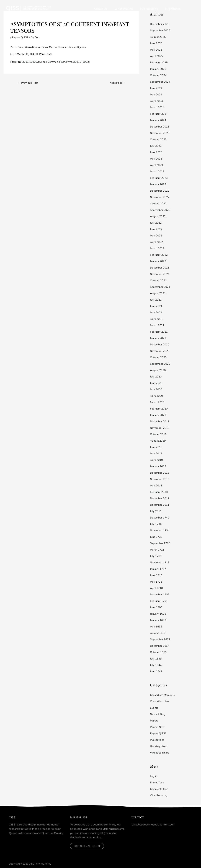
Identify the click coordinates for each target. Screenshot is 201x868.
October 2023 (159, 139)
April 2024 (157, 101)
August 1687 (159, 633)
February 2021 (160, 332)
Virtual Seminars (161, 753)
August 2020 (159, 370)
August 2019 (159, 441)
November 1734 (161, 530)
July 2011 (156, 511)
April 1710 (157, 588)
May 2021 (157, 312)
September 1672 (161, 639)
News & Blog (159, 714)
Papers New (158, 727)
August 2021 (159, 293)
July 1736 (156, 524)
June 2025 (157, 43)
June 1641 (157, 671)
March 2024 (158, 107)
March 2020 (158, 402)
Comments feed (160, 789)
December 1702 (161, 595)
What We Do (133, 9)
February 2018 (160, 492)
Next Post (116, 83)
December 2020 (161, 345)
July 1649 (156, 659)
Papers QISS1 (21, 37)
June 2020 (157, 383)
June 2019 (157, 447)
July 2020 (156, 377)
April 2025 (157, 56)
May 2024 (157, 95)
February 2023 (160, 178)
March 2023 (158, 171)
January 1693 (159, 620)
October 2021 (159, 280)
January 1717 (159, 569)
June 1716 (157, 575)
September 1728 (161, 543)
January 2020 (159, 415)
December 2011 (161, 505)
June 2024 (157, 88)
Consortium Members (164, 695)
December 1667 (161, 646)
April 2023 (157, 165)
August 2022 (159, 216)
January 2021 (159, 338)
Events (154, 708)
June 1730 (157, 537)
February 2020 (160, 409)
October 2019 (159, 434)
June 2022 (157, 229)
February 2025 (160, 62)
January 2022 (159, 261)
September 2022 (161, 210)
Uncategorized (159, 746)
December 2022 (161, 191)
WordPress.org (160, 795)
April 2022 (157, 242)
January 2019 (159, 466)
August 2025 (159, 37)
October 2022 (159, 204)
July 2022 (156, 223)
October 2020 (159, 357)
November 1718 (161, 562)
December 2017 (161, 498)
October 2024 (159, 75)
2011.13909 (31, 62)
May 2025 (157, 50)
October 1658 (159, 652)
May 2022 (157, 236)
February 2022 (160, 255)
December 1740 (161, 518)
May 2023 (157, 159)
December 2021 (161, 268)
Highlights (175, 9)
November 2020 (161, 351)
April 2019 (157, 460)
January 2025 (159, 69)
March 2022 (158, 248)
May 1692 (157, 627)
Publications (154, 9)
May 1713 (157, 582)
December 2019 (161, 421)
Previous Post (29, 83)
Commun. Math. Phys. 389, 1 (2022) (73, 62)
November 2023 (161, 133)
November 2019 (161, 428)
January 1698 (159, 614)
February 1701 (160, 601)
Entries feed (158, 783)
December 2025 (161, 24)
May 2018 (157, 486)
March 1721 (158, 550)
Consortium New (161, 701)
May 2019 (157, 453)
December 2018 (161, 473)
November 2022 (161, 197)
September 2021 (161, 287)
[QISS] (29, 8)
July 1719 (156, 556)
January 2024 (159, 120)
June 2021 (157, 306)
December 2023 (161, 127)
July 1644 (156, 665)
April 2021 (157, 319)
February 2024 (160, 114)
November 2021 (161, 274)
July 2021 (156, 300)
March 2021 (158, 325)
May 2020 (157, 389)
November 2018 (161, 479)
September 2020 (161, 364)
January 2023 (159, 184)
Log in (154, 776)
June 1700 (157, 607)
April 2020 (157, 396)
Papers (154, 721)
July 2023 (156, 146)
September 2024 (161, 82)
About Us (113, 9)
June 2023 (157, 152)
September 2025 (161, 30)
